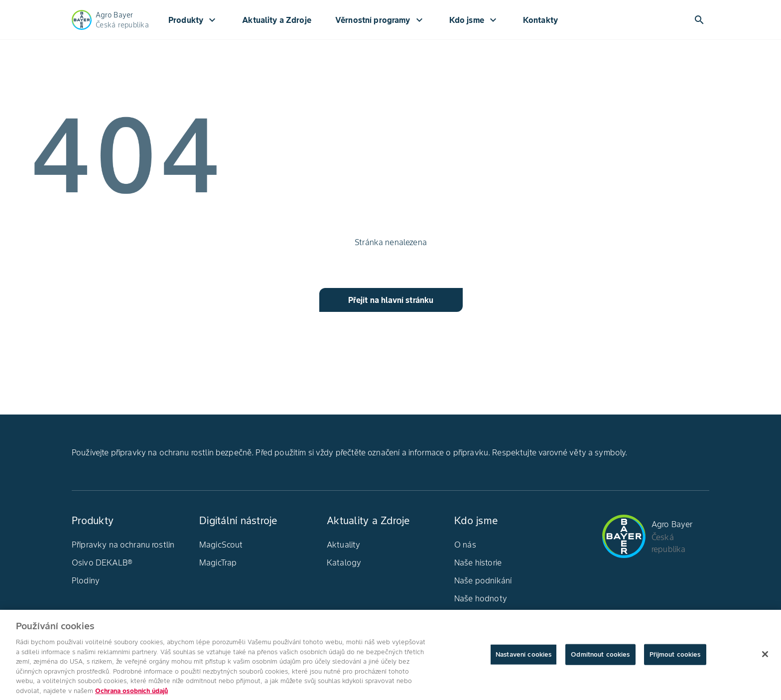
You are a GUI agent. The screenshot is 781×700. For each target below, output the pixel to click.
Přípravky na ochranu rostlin (123, 545)
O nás (465, 545)
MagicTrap (218, 562)
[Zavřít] (765, 657)
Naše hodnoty (481, 598)
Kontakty (540, 20)
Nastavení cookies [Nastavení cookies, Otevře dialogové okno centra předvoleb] (523, 657)
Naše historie (478, 562)
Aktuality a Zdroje (277, 20)
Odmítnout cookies (600, 657)
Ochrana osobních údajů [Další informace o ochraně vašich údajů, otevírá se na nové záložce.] (131, 694)
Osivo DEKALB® (102, 562)
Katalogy (344, 562)
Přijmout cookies (675, 657)
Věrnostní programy (380, 20)
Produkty (193, 20)
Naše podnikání (483, 580)
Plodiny (86, 580)
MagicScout (221, 545)
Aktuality (343, 545)
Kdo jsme (474, 20)
